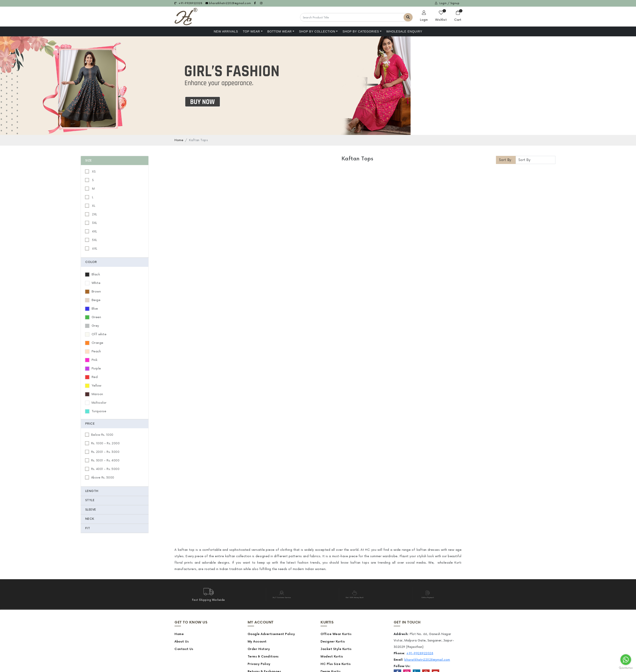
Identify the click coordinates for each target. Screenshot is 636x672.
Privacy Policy (259, 664)
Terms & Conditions (263, 656)
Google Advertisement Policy (271, 634)
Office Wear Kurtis (336, 634)
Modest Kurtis (332, 656)
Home (179, 140)
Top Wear (251, 31)
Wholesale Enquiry (404, 31)
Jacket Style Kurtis (336, 649)
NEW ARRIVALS (226, 31)
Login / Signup (447, 3)
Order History (259, 649)
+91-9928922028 (188, 3)
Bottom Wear (280, 31)
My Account (257, 642)
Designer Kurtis (333, 642)
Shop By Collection (317, 31)
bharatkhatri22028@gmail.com (228, 3)
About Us (182, 642)
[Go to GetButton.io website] (626, 668)
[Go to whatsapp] (626, 660)
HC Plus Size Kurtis (336, 664)
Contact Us (184, 649)
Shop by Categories (361, 31)
